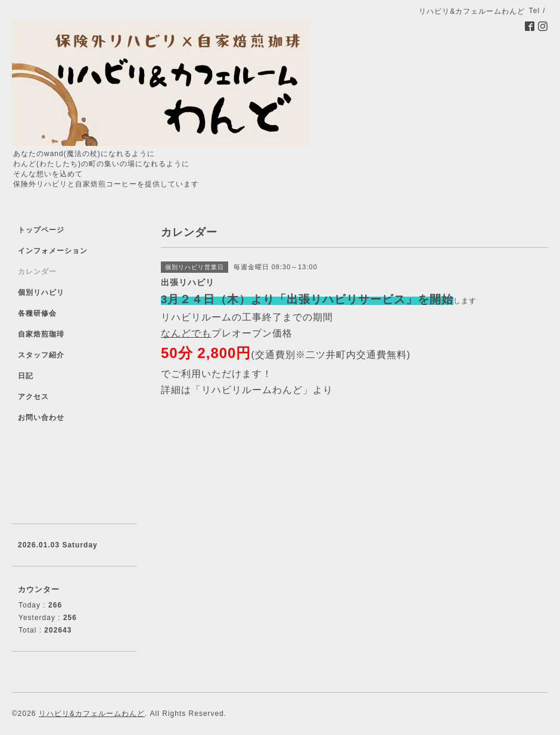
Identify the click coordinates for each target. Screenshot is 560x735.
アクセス (33, 397)
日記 (26, 376)
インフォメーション (53, 251)
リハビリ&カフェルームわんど (92, 714)
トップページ (41, 230)
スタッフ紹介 (41, 355)
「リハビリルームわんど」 (252, 390)
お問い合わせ (41, 418)
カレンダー (37, 272)
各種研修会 (37, 313)
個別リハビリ (41, 292)
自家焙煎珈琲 (41, 334)
